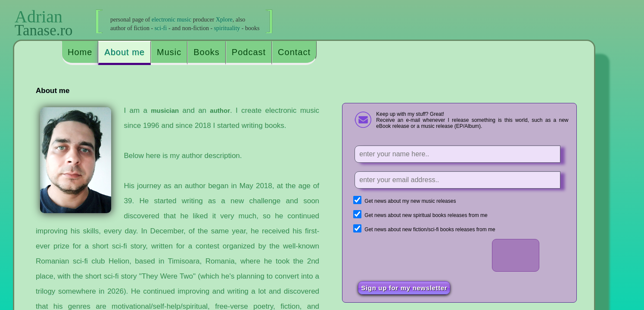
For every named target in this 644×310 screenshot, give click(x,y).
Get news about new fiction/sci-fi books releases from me (430, 229)
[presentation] (422, 256)
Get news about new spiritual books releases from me (426, 215)
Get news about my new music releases (410, 201)
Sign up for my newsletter (404, 288)
